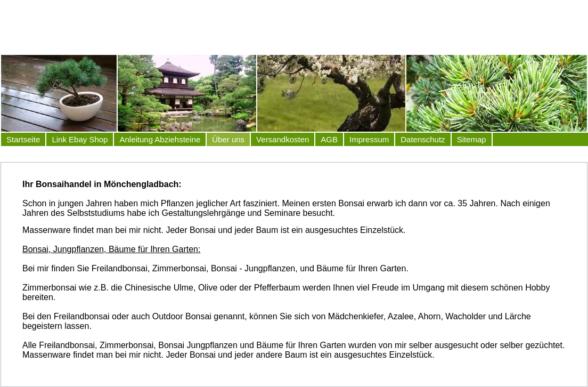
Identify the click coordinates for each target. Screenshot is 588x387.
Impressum (369, 139)
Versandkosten (283, 139)
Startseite (23, 139)
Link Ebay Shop (80, 139)
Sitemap (472, 139)
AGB (329, 139)
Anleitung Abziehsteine (160, 139)
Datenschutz (423, 139)
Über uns (228, 139)
